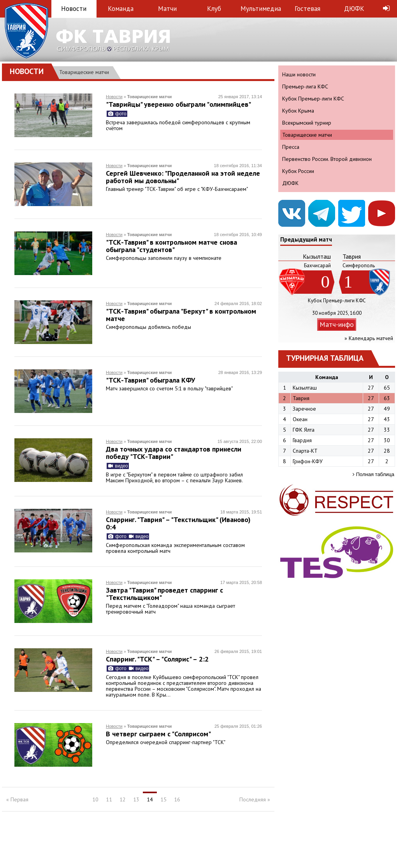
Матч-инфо (337, 324)
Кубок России (298, 171)
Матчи (167, 9)
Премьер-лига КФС (305, 86)
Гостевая (307, 9)
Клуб (214, 9)
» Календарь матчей (369, 338)
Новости (74, 9)
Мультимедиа (261, 9)
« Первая (17, 799)
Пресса (291, 147)
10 (95, 799)
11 (109, 799)
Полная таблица (373, 474)
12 (123, 799)
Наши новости (299, 74)
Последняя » (255, 799)
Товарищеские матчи (84, 72)
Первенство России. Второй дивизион (327, 159)
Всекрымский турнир (307, 123)
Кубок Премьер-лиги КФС (313, 99)
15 (163, 799)
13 (136, 799)
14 (150, 799)
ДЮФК (354, 9)
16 (177, 799)
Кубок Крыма (298, 111)
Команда (121, 9)
